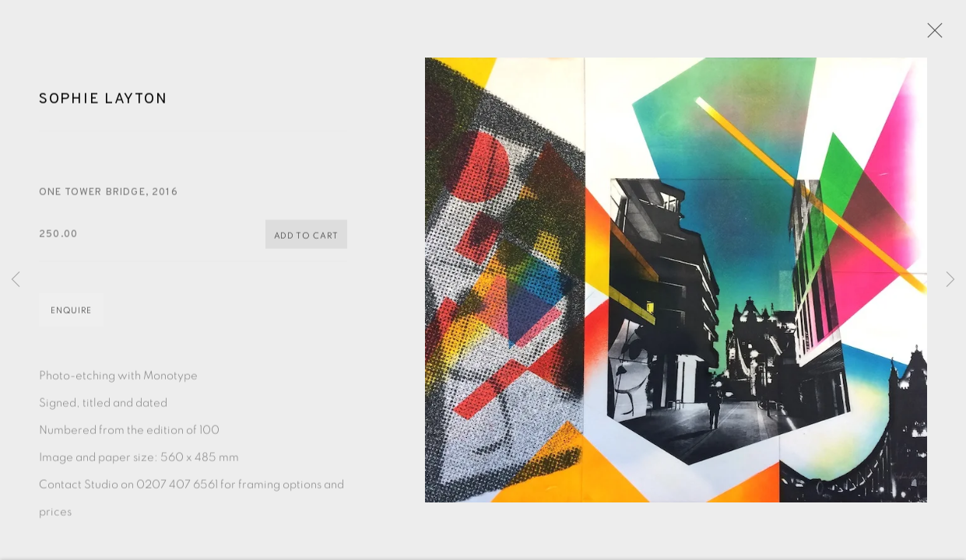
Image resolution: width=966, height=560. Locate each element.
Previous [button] (16, 280)
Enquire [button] (71, 313)
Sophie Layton (103, 102)
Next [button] (950, 280)
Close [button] (931, 35)
